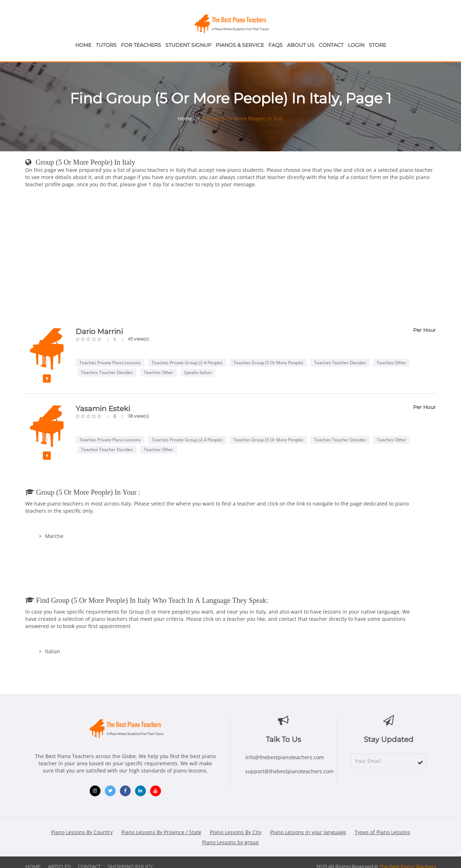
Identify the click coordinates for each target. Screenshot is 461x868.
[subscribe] (420, 762)
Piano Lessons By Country (82, 832)
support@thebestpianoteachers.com (289, 771)
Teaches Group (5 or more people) (268, 363)
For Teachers (141, 45)
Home (83, 45)
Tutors (106, 45)
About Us (301, 45)
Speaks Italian (198, 372)
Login (356, 45)
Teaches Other (391, 363)
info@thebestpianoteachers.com (285, 757)
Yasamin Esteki (103, 409)
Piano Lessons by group (230, 842)
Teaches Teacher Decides (340, 363)
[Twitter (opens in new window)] (110, 791)
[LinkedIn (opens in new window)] (140, 791)
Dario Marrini (99, 331)
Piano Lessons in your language (308, 832)
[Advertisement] (230, 259)
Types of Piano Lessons (382, 832)
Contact (331, 45)
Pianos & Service (240, 45)
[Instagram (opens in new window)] (95, 791)
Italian (53, 651)
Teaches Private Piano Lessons (110, 363)
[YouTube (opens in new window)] (156, 791)
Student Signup (188, 45)
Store (377, 45)
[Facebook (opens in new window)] (125, 791)
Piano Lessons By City (236, 832)
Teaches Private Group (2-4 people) (187, 363)
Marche (54, 536)
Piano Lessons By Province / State (161, 832)
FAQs (276, 45)
